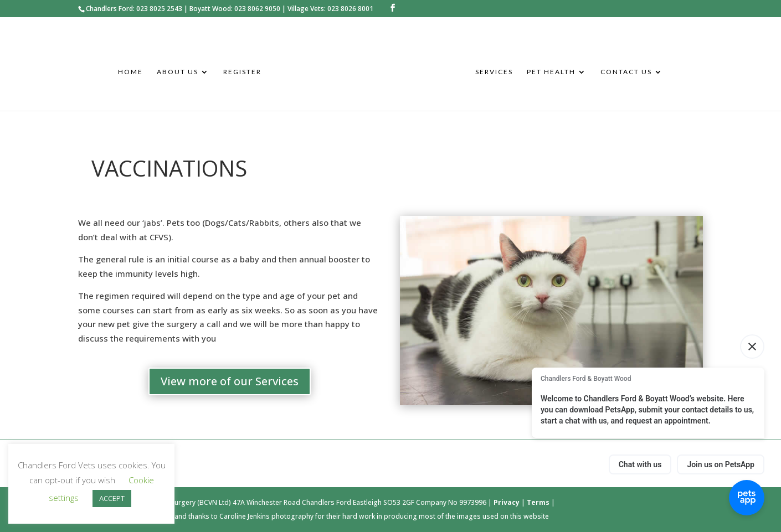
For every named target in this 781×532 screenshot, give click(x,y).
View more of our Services (230, 381)
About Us (178, 72)
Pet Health (551, 72)
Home (130, 72)
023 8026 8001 (350, 9)
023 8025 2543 (159, 9)
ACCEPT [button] (112, 498)
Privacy (507, 502)
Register (242, 72)
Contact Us (626, 72)
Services (494, 72)
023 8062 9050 (257, 9)
